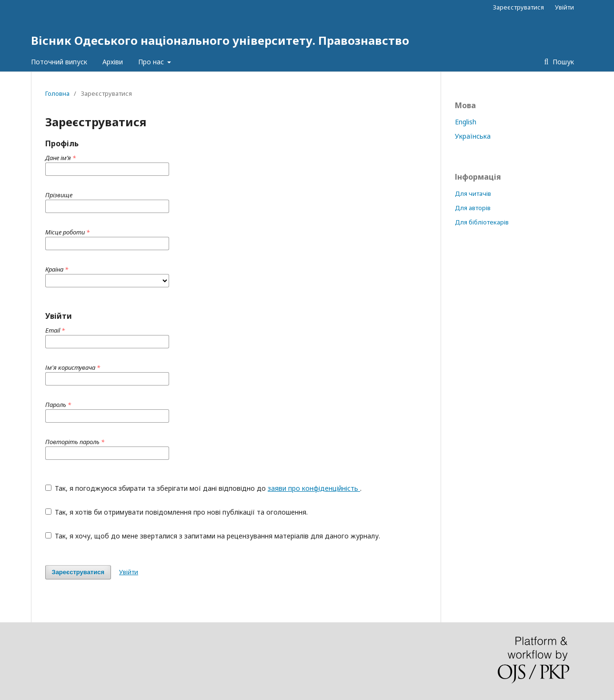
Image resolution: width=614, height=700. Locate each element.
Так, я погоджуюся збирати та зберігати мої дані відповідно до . (204, 488)
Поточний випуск (59, 62)
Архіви (113, 62)
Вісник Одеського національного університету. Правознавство (220, 40)
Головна (57, 93)
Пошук (562, 62)
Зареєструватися (518, 7)
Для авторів (473, 208)
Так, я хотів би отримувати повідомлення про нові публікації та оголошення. (177, 512)
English (466, 122)
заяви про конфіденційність (314, 488)
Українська (473, 136)
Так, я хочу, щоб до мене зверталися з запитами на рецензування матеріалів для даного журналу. (213, 536)
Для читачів (473, 193)
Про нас (152, 62)
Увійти (564, 7)
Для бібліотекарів (482, 222)
